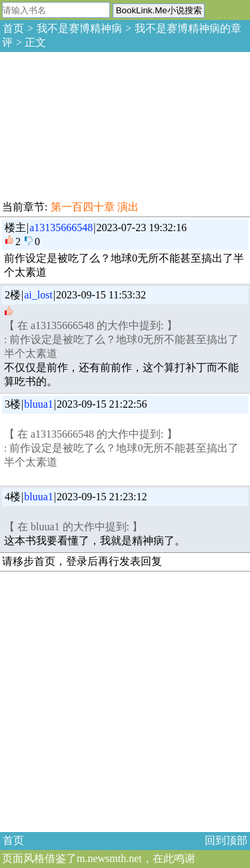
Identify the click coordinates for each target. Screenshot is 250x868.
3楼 (13, 404)
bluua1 (39, 404)
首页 (13, 28)
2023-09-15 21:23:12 (102, 497)
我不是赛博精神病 (79, 28)
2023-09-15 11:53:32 (101, 295)
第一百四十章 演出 (95, 207)
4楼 (13, 497)
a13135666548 (61, 227)
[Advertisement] (100, 124)
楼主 (15, 227)
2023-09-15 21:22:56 (102, 404)
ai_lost (38, 295)
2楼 (13, 295)
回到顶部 (226, 840)
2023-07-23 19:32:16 (142, 227)
